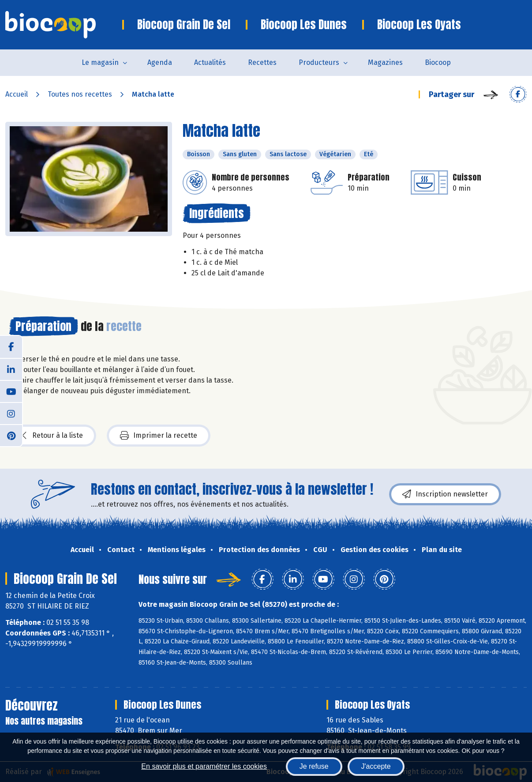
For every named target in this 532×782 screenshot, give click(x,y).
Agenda (160, 62)
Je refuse (314, 766)
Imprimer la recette (159, 436)
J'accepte (376, 766)
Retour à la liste (52, 436)
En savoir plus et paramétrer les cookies (204, 766)
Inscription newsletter (445, 494)
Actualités (210, 62)
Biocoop (438, 62)
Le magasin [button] (100, 62)
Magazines (385, 62)
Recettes (262, 62)
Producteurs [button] (319, 62)
